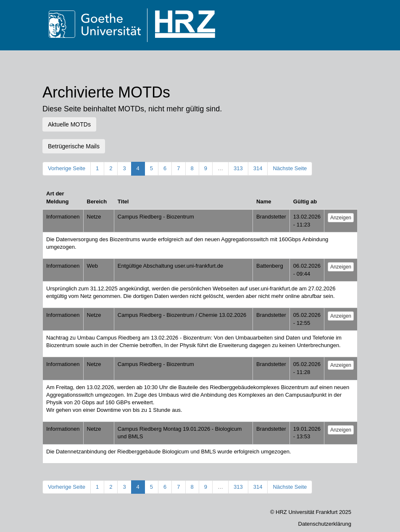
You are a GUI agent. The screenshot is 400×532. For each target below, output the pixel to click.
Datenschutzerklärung (325, 524)
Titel (123, 201)
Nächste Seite (290, 168)
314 (258, 168)
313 (238, 168)
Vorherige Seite (67, 168)
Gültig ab (305, 201)
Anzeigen (341, 218)
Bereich (97, 201)
